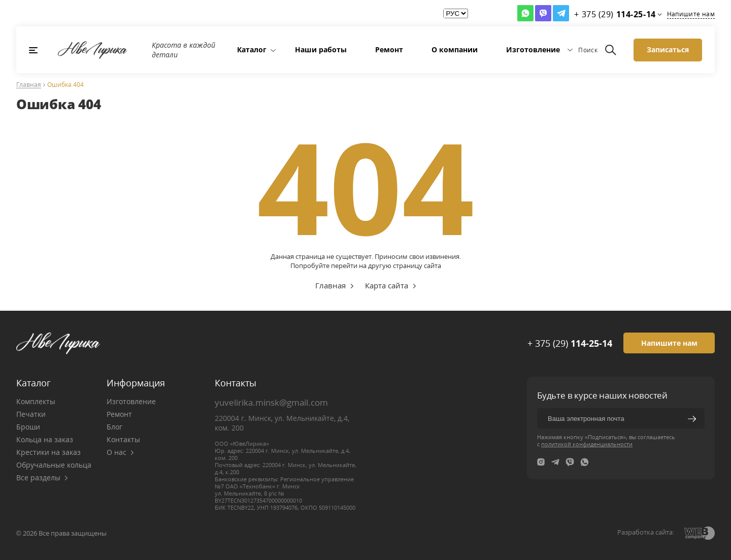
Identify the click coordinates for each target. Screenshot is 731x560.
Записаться (668, 50)
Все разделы (42, 477)
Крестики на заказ (48, 452)
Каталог (252, 50)
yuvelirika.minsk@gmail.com (271, 402)
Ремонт (389, 50)
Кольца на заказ (45, 439)
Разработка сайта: (646, 532)
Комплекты (36, 401)
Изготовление (533, 50)
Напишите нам (691, 14)
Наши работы (321, 50)
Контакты (123, 439)
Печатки (31, 414)
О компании (455, 50)
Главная (29, 85)
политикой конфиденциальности (587, 444)
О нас (120, 452)
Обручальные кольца (54, 465)
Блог (114, 427)
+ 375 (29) (570, 343)
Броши (28, 427)
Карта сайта (387, 285)
